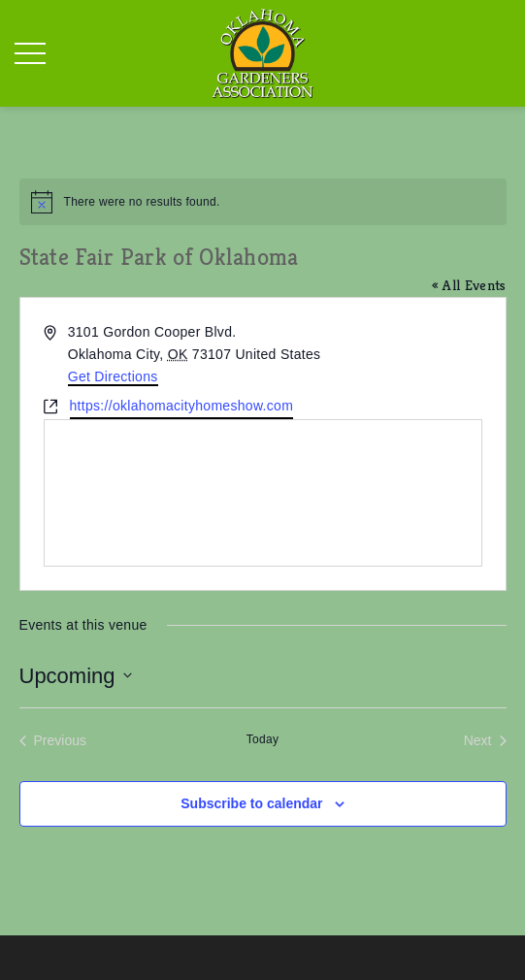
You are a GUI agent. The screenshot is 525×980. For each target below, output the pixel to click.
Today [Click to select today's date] (263, 739)
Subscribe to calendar (251, 803)
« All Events (469, 285)
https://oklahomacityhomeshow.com (182, 406)
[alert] (263, 202)
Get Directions (113, 376)
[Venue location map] (263, 493)
